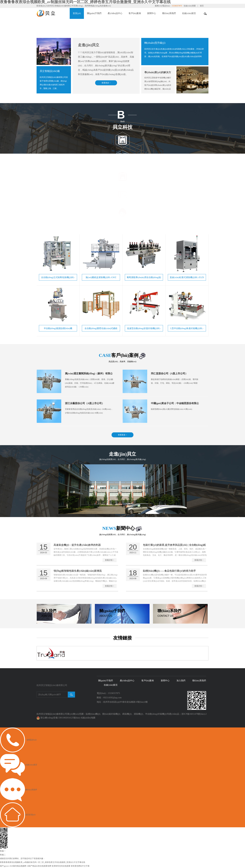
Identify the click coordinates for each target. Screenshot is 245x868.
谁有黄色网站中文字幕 (80, 866)
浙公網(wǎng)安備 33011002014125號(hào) (60, 718)
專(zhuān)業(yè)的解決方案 (158, 74)
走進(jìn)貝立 (89, 45)
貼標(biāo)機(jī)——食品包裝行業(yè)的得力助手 (170, 571)
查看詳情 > (110, 560)
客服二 (3, 855)
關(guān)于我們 (94, 13)
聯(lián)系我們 (169, 13)
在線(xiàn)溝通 (190, 6)
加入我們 (181, 681)
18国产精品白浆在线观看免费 (39, 866)
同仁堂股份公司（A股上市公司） (169, 374)
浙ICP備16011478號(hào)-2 (194, 714)
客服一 (3, 851)
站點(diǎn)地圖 (88, 718)
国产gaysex (4, 866)
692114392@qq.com (112, 698)
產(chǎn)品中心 (115, 13)
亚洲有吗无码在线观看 (61, 866)
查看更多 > (106, 83)
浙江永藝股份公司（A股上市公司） (85, 403)
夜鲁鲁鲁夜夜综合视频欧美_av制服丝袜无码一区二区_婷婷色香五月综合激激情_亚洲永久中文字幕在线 (43, 862)
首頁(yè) (77, 13)
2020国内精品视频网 (18, 866)
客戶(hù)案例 (135, 13)
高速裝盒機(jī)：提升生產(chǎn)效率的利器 (77, 545)
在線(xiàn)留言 (189, 13)
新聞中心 (152, 13)
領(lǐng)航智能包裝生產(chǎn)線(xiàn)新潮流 (78, 571)
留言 (202, 6)
